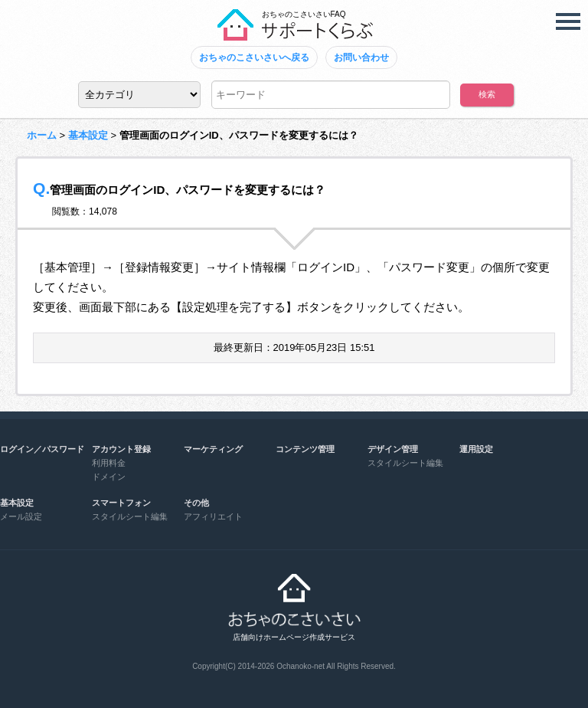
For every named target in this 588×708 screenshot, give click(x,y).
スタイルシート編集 (405, 463)
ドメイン (109, 477)
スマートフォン (121, 503)
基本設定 (88, 135)
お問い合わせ (361, 57)
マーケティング (213, 449)
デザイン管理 (393, 449)
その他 (196, 503)
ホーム (42, 135)
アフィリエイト (213, 516)
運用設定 (476, 449)
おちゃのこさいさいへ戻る (254, 57)
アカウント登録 (121, 449)
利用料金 (109, 463)
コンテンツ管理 (305, 449)
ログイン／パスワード (42, 449)
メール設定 (21, 516)
